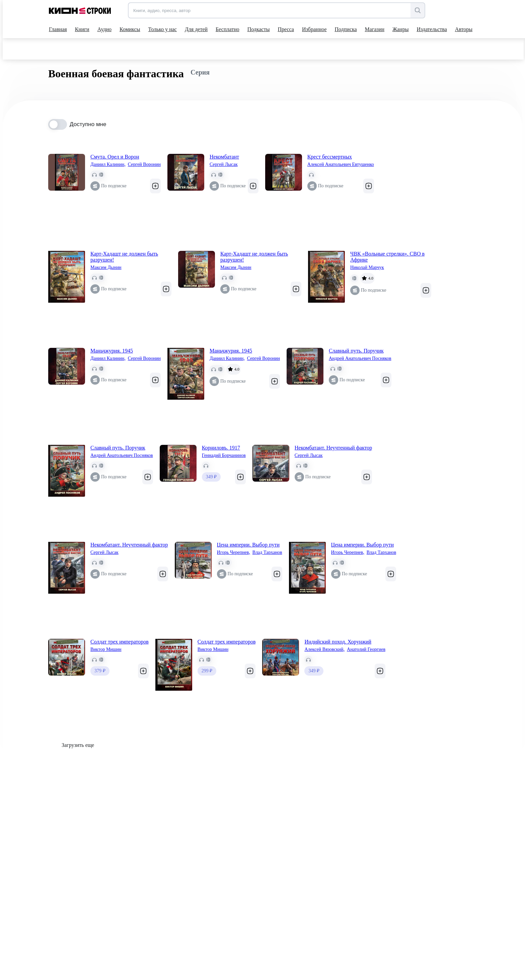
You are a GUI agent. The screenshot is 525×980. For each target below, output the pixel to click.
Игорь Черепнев (234, 553)
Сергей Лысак (224, 164)
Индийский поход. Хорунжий (338, 642)
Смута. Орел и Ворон (115, 157)
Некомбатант (224, 157)
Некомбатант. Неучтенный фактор (333, 448)
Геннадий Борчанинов (224, 455)
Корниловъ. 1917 (221, 448)
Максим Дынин (106, 267)
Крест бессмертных (330, 157)
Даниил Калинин (108, 165)
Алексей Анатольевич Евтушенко (341, 164)
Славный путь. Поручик (356, 351)
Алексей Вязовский (324, 650)
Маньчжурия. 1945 (112, 351)
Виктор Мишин (106, 649)
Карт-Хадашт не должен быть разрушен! (124, 257)
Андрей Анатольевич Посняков (360, 358)
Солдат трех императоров (120, 642)
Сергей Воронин (144, 164)
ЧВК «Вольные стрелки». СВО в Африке (387, 257)
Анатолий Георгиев (366, 649)
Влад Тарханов (267, 552)
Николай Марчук (367, 267)
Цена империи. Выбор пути (248, 545)
